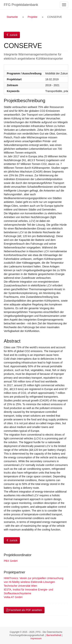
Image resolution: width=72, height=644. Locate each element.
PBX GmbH (11, 561)
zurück (12, 35)
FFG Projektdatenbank (21, 5)
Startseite (12, 17)
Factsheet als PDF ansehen (24, 610)
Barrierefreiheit (54, 635)
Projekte (32, 17)
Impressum (36, 638)
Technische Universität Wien (20, 586)
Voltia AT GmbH (13, 597)
